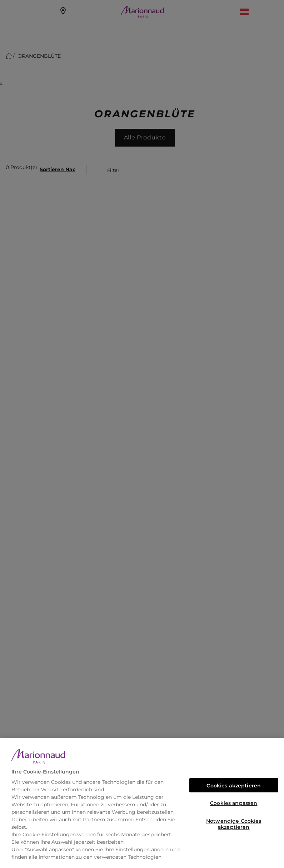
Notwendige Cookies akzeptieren (234, 823)
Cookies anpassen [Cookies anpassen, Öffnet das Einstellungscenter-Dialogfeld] (234, 803)
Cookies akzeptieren (234, 786)
